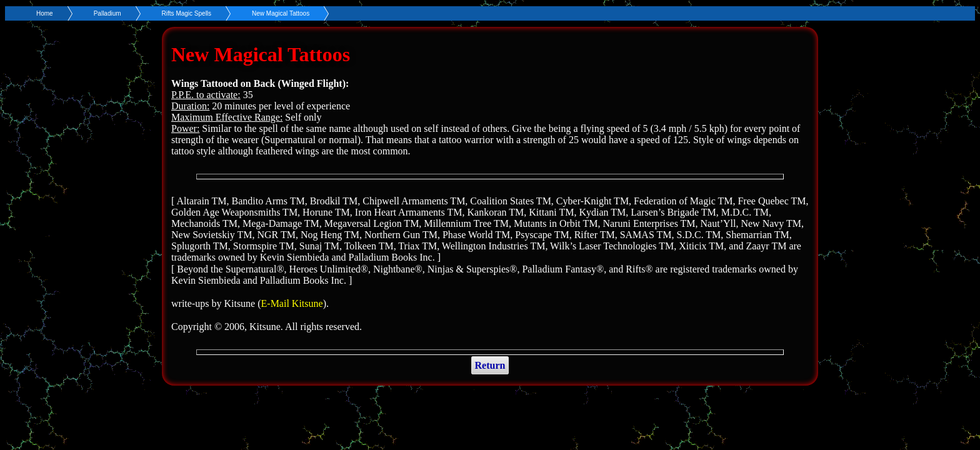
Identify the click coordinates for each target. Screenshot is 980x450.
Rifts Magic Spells (187, 13)
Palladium (107, 13)
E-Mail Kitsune (292, 303)
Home (45, 13)
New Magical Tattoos (281, 13)
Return (490, 365)
